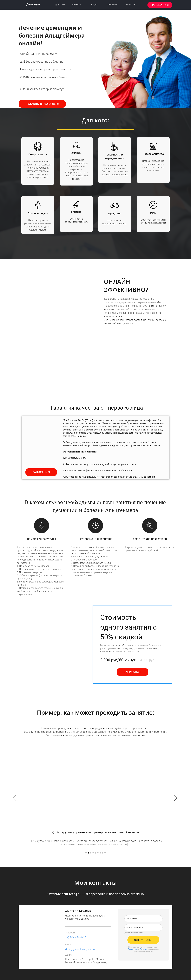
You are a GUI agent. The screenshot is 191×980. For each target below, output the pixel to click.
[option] (95, 798)
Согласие (144, 949)
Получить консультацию (42, 104)
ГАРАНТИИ (112, 4)
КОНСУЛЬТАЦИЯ (143, 940)
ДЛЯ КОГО (60, 4)
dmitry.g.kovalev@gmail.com (81, 949)
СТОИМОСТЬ (130, 4)
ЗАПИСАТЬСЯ (160, 5)
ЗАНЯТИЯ (76, 4)
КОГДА (94, 4)
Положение (133, 949)
